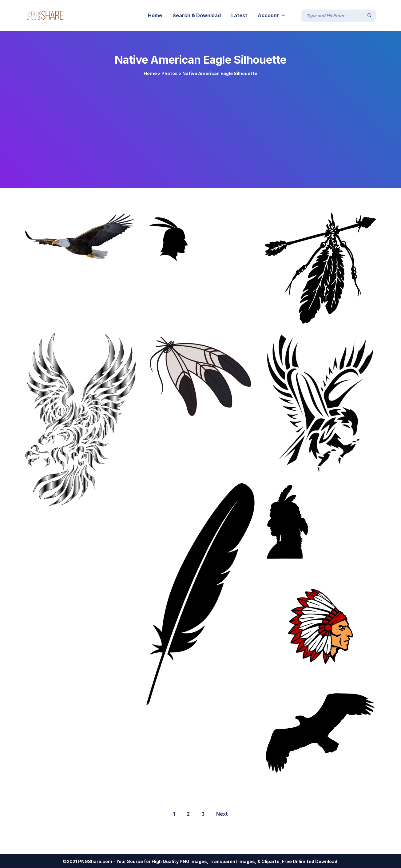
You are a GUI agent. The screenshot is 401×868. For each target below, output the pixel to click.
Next (222, 814)
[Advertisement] (200, 130)
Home (150, 73)
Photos (170, 73)
